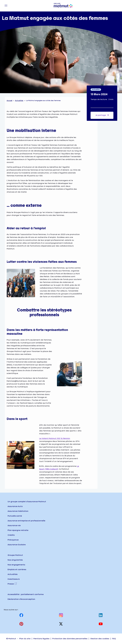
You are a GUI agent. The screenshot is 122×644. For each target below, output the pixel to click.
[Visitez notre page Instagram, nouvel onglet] (61, 615)
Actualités (19, 101)
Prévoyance (13, 540)
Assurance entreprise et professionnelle (26, 521)
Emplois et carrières (17, 570)
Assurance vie (14, 526)
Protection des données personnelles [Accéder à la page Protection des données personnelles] (70, 639)
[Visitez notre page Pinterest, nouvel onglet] (21, 624)
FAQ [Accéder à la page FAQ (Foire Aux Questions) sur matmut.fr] (114, 639)
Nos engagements (16, 565)
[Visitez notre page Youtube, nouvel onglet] (101, 624)
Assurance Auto (15, 506)
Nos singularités (15, 560)
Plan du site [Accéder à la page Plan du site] (25, 639)
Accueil (9, 101)
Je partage (102, 115)
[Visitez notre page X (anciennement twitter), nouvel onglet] (61, 624)
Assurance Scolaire (17, 545)
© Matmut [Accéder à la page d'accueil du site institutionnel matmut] (11, 639)
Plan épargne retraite (18, 530)
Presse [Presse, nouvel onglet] (11, 584)
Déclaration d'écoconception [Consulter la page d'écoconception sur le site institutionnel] (21, 599)
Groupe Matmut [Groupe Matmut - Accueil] (15, 555)
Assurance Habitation (18, 511)
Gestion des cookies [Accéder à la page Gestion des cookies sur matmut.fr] (100, 639)
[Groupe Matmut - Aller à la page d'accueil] (63, 6)
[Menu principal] (6, 6)
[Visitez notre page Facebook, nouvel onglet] (21, 615)
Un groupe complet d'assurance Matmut (27, 502)
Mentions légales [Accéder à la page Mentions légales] (41, 639)
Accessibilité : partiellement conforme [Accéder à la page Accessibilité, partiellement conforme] (26, 594)
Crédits (11, 535)
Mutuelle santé (15, 516)
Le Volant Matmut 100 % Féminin (55, 438)
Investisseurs (14, 579)
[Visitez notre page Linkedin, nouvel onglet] (101, 615)
